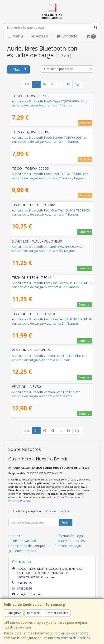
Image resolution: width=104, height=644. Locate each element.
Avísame (85, 123)
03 (53, 84)
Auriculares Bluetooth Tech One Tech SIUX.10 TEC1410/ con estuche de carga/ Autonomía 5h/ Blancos (52, 321)
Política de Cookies (75, 638)
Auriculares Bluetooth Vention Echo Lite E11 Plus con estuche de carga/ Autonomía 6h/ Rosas (50, 358)
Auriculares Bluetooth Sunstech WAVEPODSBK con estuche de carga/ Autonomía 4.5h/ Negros (48, 249)
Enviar (66, 522)
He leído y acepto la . (43, 511)
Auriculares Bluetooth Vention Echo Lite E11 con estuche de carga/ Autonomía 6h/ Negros (46, 394)
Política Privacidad (22, 541)
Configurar (14, 613)
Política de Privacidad (20, 501)
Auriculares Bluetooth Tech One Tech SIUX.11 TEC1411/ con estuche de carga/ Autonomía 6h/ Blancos (52, 285)
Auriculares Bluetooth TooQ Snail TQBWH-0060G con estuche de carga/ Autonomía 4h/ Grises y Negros (50, 176)
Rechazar (33, 613)
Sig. (77, 84)
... (61, 84)
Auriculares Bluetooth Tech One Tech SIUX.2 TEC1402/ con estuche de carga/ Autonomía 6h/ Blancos (51, 212)
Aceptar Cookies (57, 613)
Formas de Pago (68, 546)
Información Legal (70, 536)
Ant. (27, 84)
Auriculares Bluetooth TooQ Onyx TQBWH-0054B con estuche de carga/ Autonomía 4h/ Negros (50, 103)
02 (45, 84)
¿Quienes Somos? (22, 551)
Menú (15, 36)
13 (68, 84)
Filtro (19, 69)
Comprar (85, 232)
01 (36, 84)
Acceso (40, 36)
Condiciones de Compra (27, 546)
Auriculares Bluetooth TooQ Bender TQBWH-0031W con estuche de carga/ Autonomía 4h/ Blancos (49, 140)
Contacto (67, 36)
